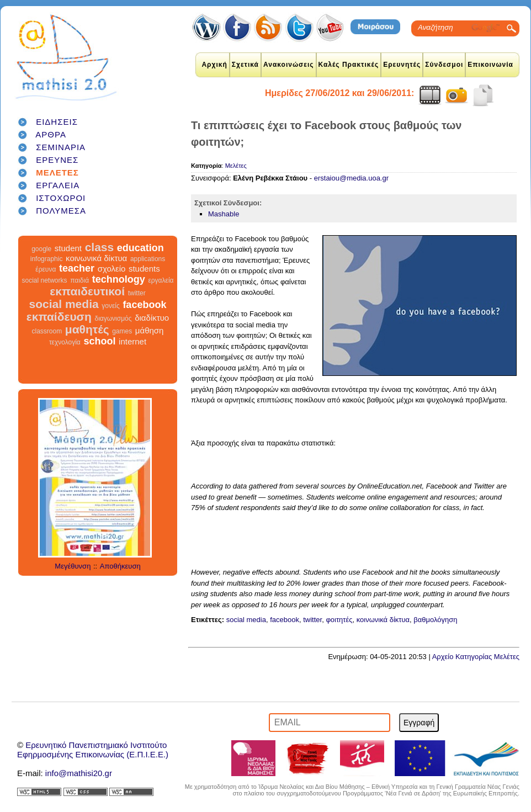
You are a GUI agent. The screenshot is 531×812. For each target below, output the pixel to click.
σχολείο (112, 269)
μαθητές (87, 329)
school (99, 341)
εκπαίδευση (59, 317)
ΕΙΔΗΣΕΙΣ (57, 122)
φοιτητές (339, 620)
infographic (47, 259)
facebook (144, 305)
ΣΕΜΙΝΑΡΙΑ (61, 147)
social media (64, 304)
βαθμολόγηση (435, 620)
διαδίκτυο (152, 318)
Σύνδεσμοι (444, 65)
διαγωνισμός (113, 319)
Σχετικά (245, 65)
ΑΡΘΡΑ (51, 134)
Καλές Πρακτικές (349, 65)
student (68, 248)
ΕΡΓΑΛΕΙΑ (58, 185)
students (144, 269)
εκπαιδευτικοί (87, 291)
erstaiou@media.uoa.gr (351, 178)
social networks (45, 280)
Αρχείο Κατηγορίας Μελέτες (476, 657)
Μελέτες (236, 166)
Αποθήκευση (120, 566)
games (122, 331)
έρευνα (46, 269)
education (140, 248)
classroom (47, 331)
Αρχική (214, 65)
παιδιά (79, 280)
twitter (137, 293)
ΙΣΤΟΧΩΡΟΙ (61, 198)
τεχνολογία (65, 342)
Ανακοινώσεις (289, 65)
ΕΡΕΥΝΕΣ (57, 160)
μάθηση (150, 330)
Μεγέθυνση (73, 566)
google (41, 249)
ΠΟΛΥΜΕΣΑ (61, 211)
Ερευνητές (402, 65)
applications (148, 259)
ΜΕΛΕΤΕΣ (57, 173)
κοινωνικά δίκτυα (96, 258)
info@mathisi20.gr (79, 773)
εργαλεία (161, 280)
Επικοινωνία (490, 65)
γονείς (110, 306)
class (100, 247)
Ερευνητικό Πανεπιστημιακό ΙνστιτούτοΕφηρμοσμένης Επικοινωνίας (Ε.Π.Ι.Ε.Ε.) (93, 750)
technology (119, 279)
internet (132, 341)
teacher (77, 268)
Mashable (224, 214)
